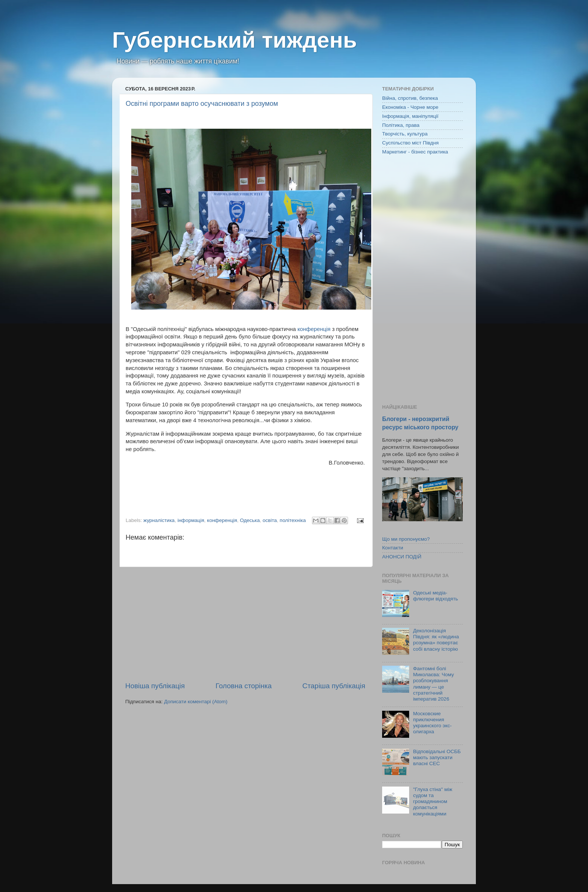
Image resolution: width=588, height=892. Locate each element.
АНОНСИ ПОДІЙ (402, 557)
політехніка (293, 520)
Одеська (250, 520)
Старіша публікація (334, 686)
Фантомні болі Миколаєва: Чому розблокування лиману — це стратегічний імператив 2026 (433, 684)
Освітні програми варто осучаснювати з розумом (202, 104)
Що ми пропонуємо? (406, 539)
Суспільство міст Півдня (410, 143)
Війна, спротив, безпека (410, 98)
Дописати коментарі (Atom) (196, 702)
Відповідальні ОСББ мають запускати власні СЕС (437, 757)
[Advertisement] (245, 624)
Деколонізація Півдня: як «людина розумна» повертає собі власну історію (436, 640)
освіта (270, 520)
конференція (314, 329)
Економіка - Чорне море (410, 107)
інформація (191, 520)
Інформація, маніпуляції (410, 116)
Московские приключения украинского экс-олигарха (432, 723)
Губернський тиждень (235, 40)
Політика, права (401, 125)
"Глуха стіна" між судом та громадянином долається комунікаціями (433, 802)
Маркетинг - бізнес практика (415, 152)
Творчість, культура (405, 134)
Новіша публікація (155, 686)
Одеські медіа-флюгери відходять (435, 596)
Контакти (393, 548)
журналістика (159, 520)
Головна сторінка (244, 686)
